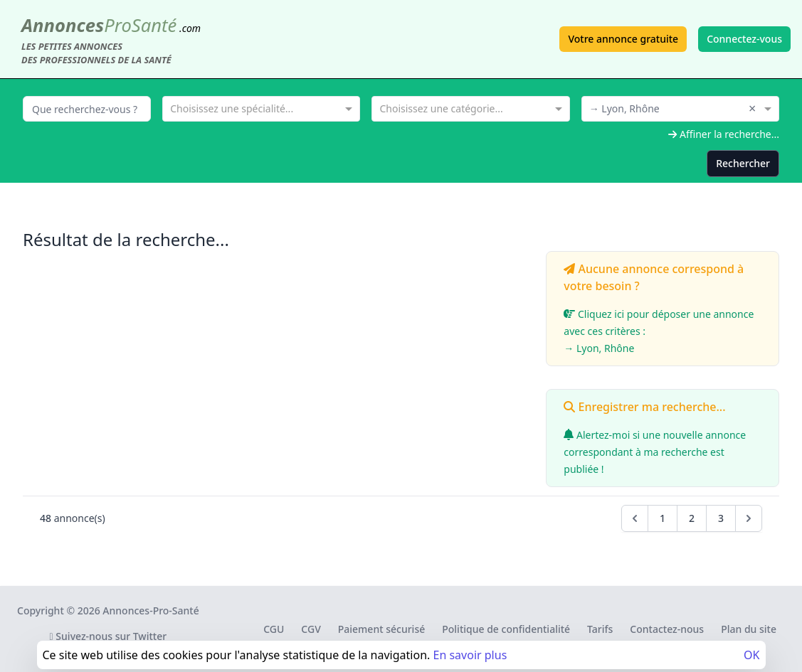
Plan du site (749, 629)
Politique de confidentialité (506, 629)
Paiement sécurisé (381, 629)
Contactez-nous (667, 629)
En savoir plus (470, 655)
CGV (311, 629)
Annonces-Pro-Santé (151, 610)
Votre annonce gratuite (623, 39)
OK (751, 655)
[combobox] (261, 107)
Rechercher (743, 163)
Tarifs (600, 629)
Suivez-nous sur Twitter (109, 636)
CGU (274, 629)
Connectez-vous (744, 39)
